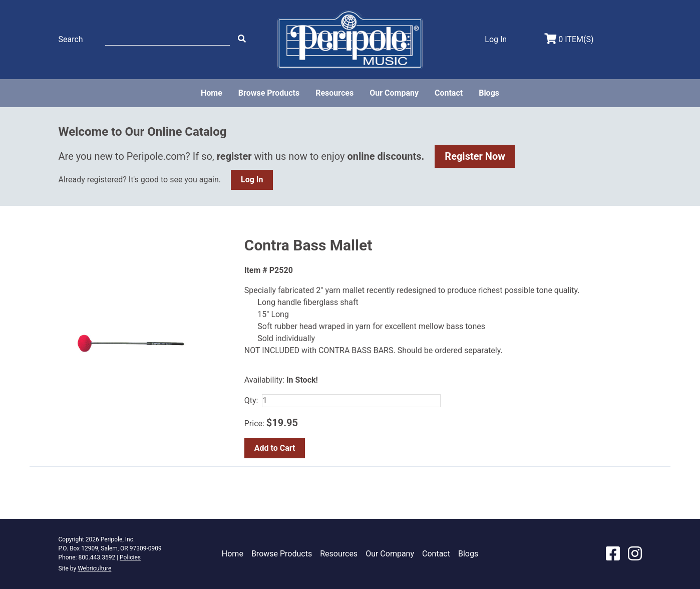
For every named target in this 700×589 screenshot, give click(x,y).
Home (212, 93)
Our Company (394, 93)
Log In (252, 180)
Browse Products (269, 93)
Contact (449, 93)
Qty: (251, 400)
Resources (334, 93)
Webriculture (94, 568)
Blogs (489, 93)
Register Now (475, 156)
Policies (130, 557)
